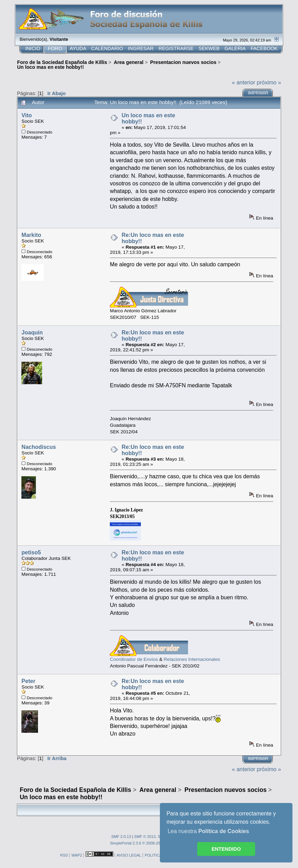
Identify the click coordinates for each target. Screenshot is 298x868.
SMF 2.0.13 (121, 837)
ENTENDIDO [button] (226, 849)
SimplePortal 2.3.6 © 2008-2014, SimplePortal (149, 843)
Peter (28, 681)
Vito (27, 115)
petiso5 (31, 552)
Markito (31, 235)
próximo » (269, 82)
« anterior (244, 82)
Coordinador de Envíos (134, 659)
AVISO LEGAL (129, 855)
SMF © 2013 (145, 837)
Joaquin (32, 333)
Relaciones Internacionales (192, 659)
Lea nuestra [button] (208, 831)
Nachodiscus (39, 447)
